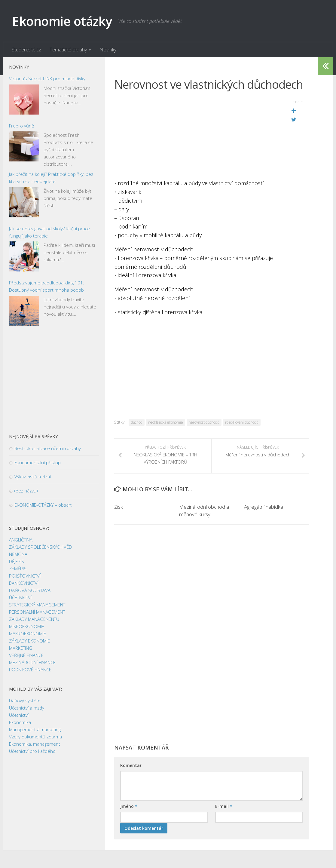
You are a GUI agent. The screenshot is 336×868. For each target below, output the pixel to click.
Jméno (129, 806)
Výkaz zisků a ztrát (33, 477)
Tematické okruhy (68, 50)
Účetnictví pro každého (32, 751)
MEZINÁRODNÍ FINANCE (32, 662)
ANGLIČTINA (21, 540)
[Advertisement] (197, 137)
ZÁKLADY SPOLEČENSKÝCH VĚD (40, 547)
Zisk (119, 507)
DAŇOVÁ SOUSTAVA (30, 590)
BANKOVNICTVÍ (24, 583)
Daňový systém (25, 701)
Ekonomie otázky (62, 21)
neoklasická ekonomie (166, 422)
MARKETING (21, 648)
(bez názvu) (26, 491)
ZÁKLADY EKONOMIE (29, 641)
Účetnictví (19, 715)
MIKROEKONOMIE (27, 626)
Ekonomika (20, 722)
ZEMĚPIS (18, 569)
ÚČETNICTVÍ (20, 597)
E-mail (224, 806)
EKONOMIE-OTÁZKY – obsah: (43, 505)
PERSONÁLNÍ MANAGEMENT (37, 612)
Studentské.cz (26, 50)
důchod (137, 422)
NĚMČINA (18, 554)
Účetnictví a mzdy (27, 708)
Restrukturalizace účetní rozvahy (48, 448)
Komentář (131, 765)
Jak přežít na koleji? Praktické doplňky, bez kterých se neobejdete (51, 178)
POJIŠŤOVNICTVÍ (25, 576)
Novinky (108, 50)
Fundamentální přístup (38, 462)
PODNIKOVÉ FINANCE (30, 670)
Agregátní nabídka (264, 507)
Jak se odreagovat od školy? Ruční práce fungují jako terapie (49, 232)
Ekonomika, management (35, 744)
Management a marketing (35, 729)
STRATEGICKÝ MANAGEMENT (37, 605)
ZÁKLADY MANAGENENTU (34, 619)
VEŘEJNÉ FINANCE (26, 655)
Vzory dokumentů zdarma (35, 737)
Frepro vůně (21, 126)
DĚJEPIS (17, 561)
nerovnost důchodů (204, 422)
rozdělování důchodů (242, 422)
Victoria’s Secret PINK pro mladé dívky (47, 78)
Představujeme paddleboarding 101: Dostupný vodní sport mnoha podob (47, 286)
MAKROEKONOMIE (27, 633)
